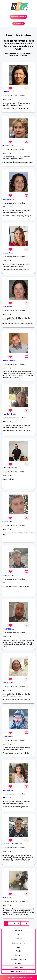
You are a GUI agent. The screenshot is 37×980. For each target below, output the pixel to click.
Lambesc (18, 963)
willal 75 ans (7, 898)
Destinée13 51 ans (9, 414)
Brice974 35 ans (8, 629)
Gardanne (18, 955)
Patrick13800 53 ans (10, 468)
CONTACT (32, 977)
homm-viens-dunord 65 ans (12, 844)
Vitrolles (18, 951)
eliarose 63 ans (8, 145)
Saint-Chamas (19, 967)
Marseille (18, 931)
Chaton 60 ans (8, 736)
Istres (19, 947)
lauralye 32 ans (8, 790)
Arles (18, 935)
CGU (14, 977)
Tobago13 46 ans (9, 360)
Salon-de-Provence (18, 943)
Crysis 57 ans (7, 522)
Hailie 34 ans (7, 307)
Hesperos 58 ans (8, 575)
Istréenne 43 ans (8, 199)
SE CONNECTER (18, 23)
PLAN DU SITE (22, 977)
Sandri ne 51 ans (8, 92)
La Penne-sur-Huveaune (18, 971)
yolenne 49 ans (8, 253)
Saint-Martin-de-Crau (18, 959)
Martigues (18, 939)
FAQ (9, 977)
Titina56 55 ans (8, 683)
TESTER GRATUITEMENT (18, 17)
